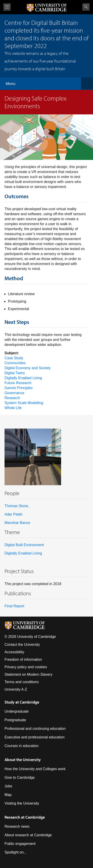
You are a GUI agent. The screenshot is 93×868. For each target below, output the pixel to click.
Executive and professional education (35, 737)
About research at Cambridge (28, 835)
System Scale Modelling (24, 403)
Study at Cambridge (22, 702)
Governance (14, 393)
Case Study (14, 358)
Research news (17, 826)
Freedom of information (23, 659)
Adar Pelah (13, 514)
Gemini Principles (19, 388)
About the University (23, 760)
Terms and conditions (22, 682)
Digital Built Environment (24, 545)
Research (12, 398)
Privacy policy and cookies (26, 667)
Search (86, 7)
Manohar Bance (17, 523)
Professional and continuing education (35, 729)
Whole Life (13, 408)
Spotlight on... (16, 852)
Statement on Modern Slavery (29, 674)
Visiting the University (22, 803)
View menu (7, 7)
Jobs (8, 786)
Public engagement (20, 844)
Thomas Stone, (17, 506)
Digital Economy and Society (28, 368)
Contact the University (22, 645)
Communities (15, 363)
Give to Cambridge (20, 778)
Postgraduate (15, 720)
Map (8, 795)
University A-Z (16, 689)
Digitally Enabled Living (23, 378)
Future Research (18, 383)
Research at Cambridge (25, 817)
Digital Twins (15, 373)
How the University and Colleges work (35, 769)
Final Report (14, 606)
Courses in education (21, 746)
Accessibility (14, 652)
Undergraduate (17, 711)
